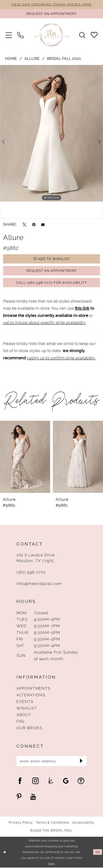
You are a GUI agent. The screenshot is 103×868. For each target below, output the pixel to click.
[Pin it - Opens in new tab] (34, 225)
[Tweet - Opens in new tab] (24, 225)
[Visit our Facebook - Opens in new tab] (20, 781)
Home (11, 59)
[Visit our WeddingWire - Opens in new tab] (81, 781)
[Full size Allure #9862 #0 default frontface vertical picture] (51, 133)
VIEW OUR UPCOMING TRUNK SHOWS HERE (51, 4)
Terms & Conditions (53, 823)
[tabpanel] (51, 133)
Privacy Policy (21, 823)
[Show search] (82, 35)
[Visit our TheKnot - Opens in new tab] (51, 781)
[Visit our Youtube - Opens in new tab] (33, 797)
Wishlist (27, 709)
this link (82, 309)
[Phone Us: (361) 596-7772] (20, 35)
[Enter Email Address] (51, 762)
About (24, 715)
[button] (9, 35)
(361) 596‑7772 (31, 573)
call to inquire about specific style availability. (45, 323)
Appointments (33, 689)
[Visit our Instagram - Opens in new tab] (35, 781)
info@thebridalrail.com (39, 584)
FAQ (21, 722)
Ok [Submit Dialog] (98, 853)
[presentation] (25, 457)
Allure (32, 59)
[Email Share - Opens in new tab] (43, 225)
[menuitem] (9, 35)
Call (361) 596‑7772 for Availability (52, 283)
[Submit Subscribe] (82, 762)
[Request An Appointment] (51, 14)
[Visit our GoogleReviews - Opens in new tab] (66, 781)
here (51, 864)
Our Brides (29, 728)
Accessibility (83, 823)
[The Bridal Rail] (51, 35)
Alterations (31, 695)
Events (25, 702)
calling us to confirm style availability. (61, 358)
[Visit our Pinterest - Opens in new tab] (19, 797)
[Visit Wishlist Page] (94, 35)
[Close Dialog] (5, 853)
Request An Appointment (52, 271)
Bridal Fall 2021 (64, 59)
